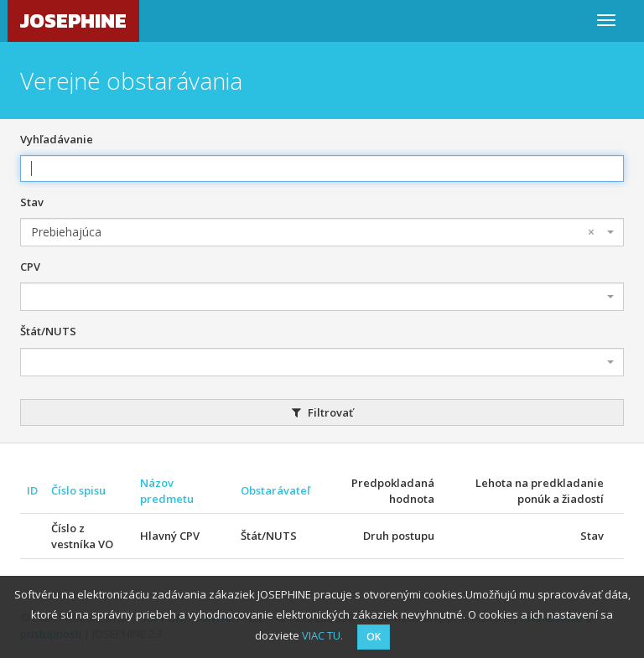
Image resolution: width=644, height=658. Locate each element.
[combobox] (322, 232)
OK (374, 637)
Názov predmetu (167, 491)
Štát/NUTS (48, 331)
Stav (32, 202)
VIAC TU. (322, 635)
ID (32, 490)
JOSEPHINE (73, 21)
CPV (30, 267)
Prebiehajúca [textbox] (313, 232)
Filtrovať (322, 412)
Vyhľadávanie (57, 139)
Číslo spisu (78, 490)
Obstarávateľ (275, 490)
